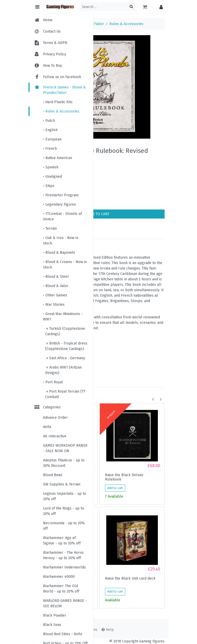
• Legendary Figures (59, 204)
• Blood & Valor (56, 286)
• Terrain (50, 229)
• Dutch (49, 121)
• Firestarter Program (61, 195)
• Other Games (55, 295)
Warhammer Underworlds (64, 567)
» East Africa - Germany (65, 358)
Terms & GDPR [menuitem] (55, 43)
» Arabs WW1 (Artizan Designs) (63, 370)
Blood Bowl (53, 475)
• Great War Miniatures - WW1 (63, 317)
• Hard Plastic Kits (58, 102)
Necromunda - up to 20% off (64, 526)
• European (52, 139)
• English (50, 130)
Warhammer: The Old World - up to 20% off (61, 589)
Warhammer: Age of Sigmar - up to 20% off (62, 541)
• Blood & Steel (56, 277)
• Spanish (51, 167)
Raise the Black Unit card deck (130, 579)
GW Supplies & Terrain (62, 484)
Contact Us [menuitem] (52, 31)
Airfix (47, 427)
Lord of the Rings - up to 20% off (64, 511)
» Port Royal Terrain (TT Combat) (65, 394)
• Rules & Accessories (61, 111)
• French (50, 149)
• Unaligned (52, 177)
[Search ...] (108, 7)
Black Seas (52, 625)
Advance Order (55, 418)
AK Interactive (55, 436)
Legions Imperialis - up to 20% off (65, 496)
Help (108, 630)
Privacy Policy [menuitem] (55, 54)
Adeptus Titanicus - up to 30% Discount (64, 463)
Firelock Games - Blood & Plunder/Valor (60, 90)
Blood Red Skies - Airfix (63, 634)
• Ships (49, 186)
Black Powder (55, 615)
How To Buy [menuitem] (52, 66)
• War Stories (54, 305)
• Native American (58, 158)
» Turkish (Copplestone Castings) (65, 331)
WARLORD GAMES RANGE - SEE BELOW (65, 603)
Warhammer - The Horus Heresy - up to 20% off (63, 555)
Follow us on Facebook (57, 77)
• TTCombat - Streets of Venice (62, 216)
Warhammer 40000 (59, 577)
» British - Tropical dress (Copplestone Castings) (66, 346)
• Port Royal (53, 382)
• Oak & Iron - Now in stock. (61, 241)
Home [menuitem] (48, 20)
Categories (47, 407)
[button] (160, 7)
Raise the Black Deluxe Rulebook (124, 477)
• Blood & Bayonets (59, 253)
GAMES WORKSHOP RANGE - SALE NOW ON (65, 448)
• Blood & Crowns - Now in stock (65, 265)
